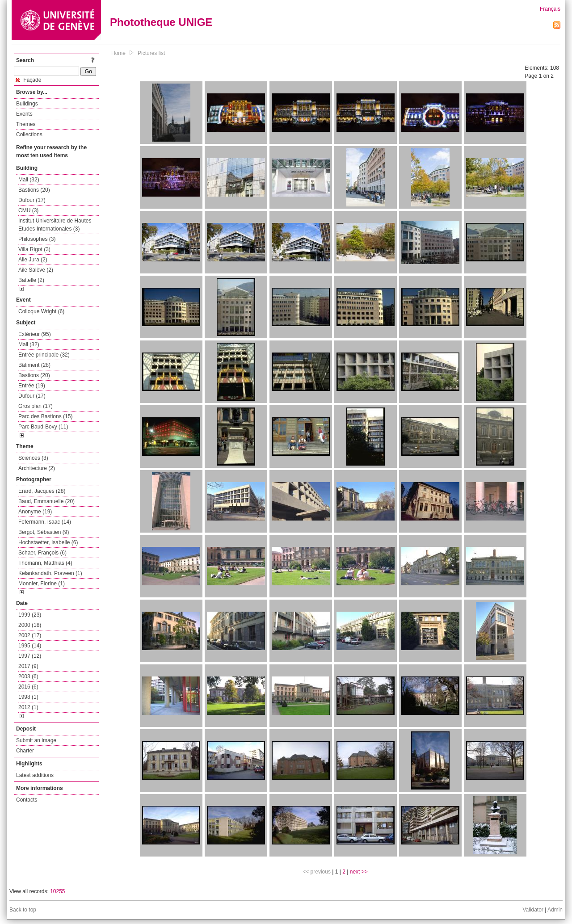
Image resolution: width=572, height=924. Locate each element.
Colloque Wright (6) (41, 311)
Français (550, 9)
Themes (26, 124)
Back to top (23, 910)
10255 (57, 891)
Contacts (27, 800)
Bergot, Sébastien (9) (44, 532)
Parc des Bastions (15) (45, 416)
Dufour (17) (32, 200)
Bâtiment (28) (34, 365)
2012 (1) (28, 707)
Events (24, 114)
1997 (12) (30, 656)
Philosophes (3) (37, 239)
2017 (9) (28, 666)
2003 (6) (28, 676)
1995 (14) (30, 646)
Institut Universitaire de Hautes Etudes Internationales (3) (55, 225)
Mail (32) (29, 180)
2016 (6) (28, 687)
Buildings (27, 104)
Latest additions (35, 775)
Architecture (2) (37, 468)
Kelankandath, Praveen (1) (50, 573)
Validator (533, 910)
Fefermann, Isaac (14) (45, 522)
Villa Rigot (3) (34, 249)
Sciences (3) (33, 458)
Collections (29, 134)
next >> (359, 872)
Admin (555, 910)
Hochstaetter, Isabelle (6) (48, 542)
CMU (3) (28, 210)
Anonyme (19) (35, 512)
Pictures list (151, 53)
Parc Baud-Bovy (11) (43, 427)
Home (118, 53)
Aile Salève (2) (36, 270)
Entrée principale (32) (44, 355)
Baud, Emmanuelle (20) (46, 501)
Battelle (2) (31, 280)
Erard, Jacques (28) (42, 491)
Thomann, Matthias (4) (45, 563)
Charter (25, 751)
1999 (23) (30, 615)
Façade (28, 80)
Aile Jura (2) (33, 260)
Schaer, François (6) (42, 553)
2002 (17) (30, 635)
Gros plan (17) (36, 406)
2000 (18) (30, 625)
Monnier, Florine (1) (42, 584)
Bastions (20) (34, 190)
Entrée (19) (32, 386)
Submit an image (36, 740)
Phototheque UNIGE (161, 22)
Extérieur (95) (35, 334)
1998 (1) (28, 697)
